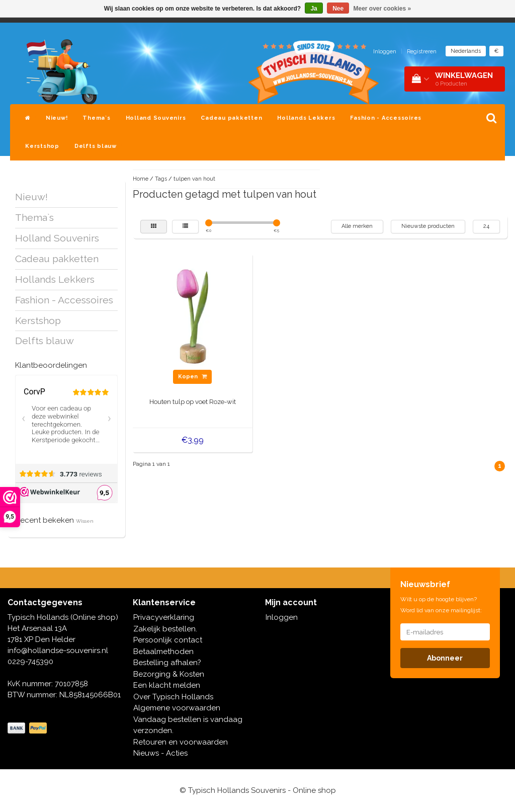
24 (486, 226)
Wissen (85, 521)
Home (141, 179)
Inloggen (385, 52)
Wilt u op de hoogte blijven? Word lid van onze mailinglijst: (441, 605)
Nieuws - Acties (160, 753)
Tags (161, 179)
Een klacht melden (167, 685)
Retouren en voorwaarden (181, 742)
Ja (314, 9)
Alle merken (357, 226)
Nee (338, 9)
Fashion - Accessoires (386, 118)
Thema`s (96, 118)
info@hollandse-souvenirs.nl (58, 651)
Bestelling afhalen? (167, 663)
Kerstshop (42, 146)
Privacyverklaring (164, 617)
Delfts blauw (96, 146)
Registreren (422, 52)
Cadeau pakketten (231, 118)
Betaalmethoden (163, 652)
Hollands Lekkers (306, 118)
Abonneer (445, 658)
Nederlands (466, 51)
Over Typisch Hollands (173, 697)
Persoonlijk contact (168, 640)
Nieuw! (57, 118)
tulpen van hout (194, 179)
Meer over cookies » (382, 9)
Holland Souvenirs (156, 118)
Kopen (192, 377)
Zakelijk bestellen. (165, 629)
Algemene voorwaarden (177, 708)
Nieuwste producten (428, 226)
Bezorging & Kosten (169, 674)
